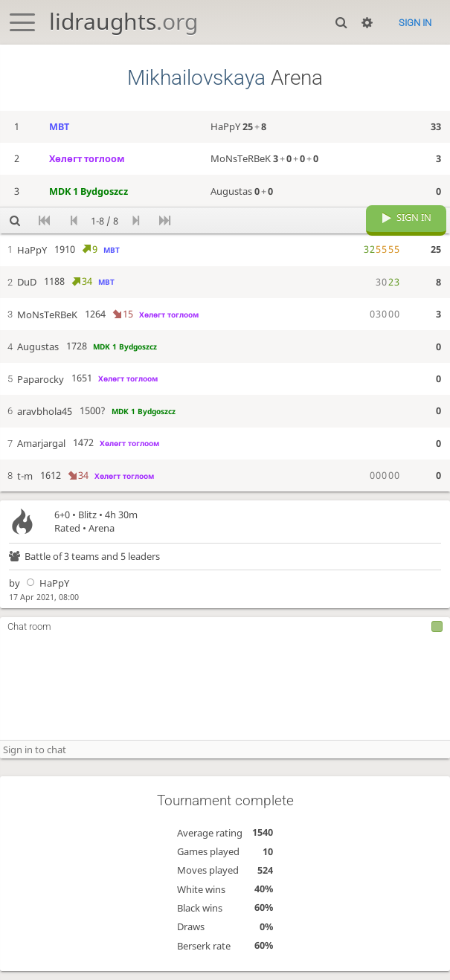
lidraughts (123, 21)
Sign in (415, 23)
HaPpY (46, 592)
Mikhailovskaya (196, 78)
